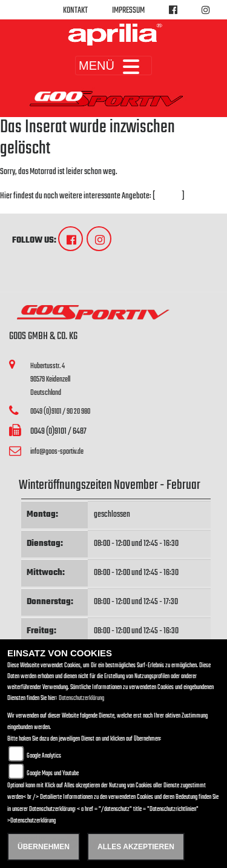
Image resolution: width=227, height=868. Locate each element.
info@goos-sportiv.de (57, 452)
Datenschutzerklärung (81, 698)
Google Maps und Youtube (53, 774)
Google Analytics (44, 756)
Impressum (128, 11)
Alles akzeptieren (136, 847)
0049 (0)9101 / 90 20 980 (60, 412)
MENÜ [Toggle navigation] (113, 66)
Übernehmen (44, 847)
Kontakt (75, 11)
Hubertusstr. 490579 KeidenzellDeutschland (50, 379)
